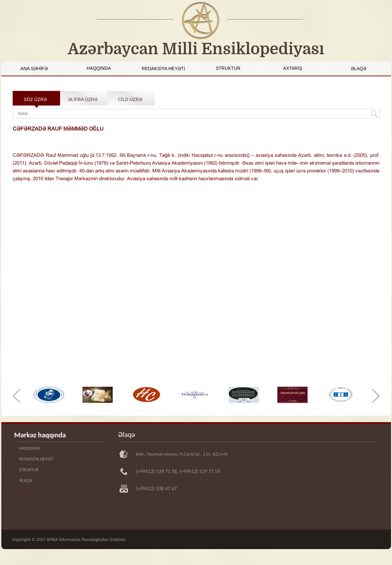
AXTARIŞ (293, 68)
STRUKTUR (228, 68)
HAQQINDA (99, 68)
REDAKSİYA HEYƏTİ (163, 69)
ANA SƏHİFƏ (34, 69)
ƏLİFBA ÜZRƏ (83, 99)
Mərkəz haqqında (40, 435)
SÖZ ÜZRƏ (35, 99)
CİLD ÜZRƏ (130, 99)
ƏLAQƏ (359, 69)
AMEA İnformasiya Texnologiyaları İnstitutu (86, 540)
